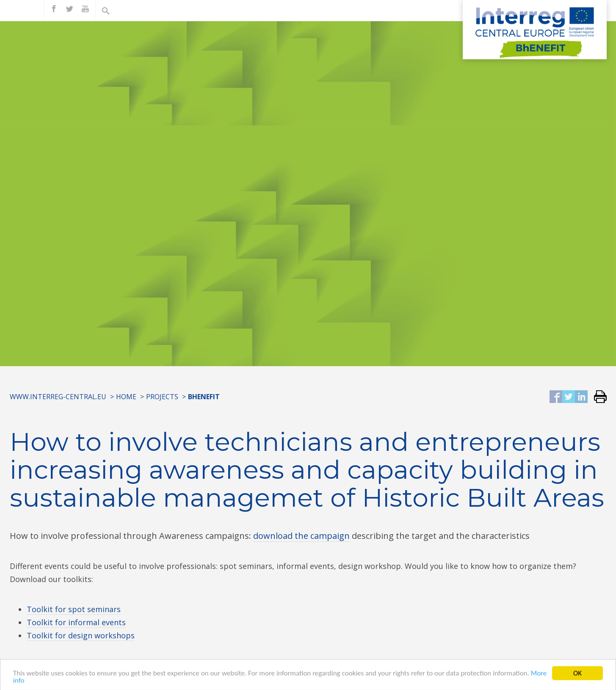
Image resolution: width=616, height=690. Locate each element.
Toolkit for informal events (76, 622)
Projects (162, 397)
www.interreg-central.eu (58, 397)
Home (126, 397)
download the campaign (301, 536)
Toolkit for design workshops (81, 635)
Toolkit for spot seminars (74, 609)
